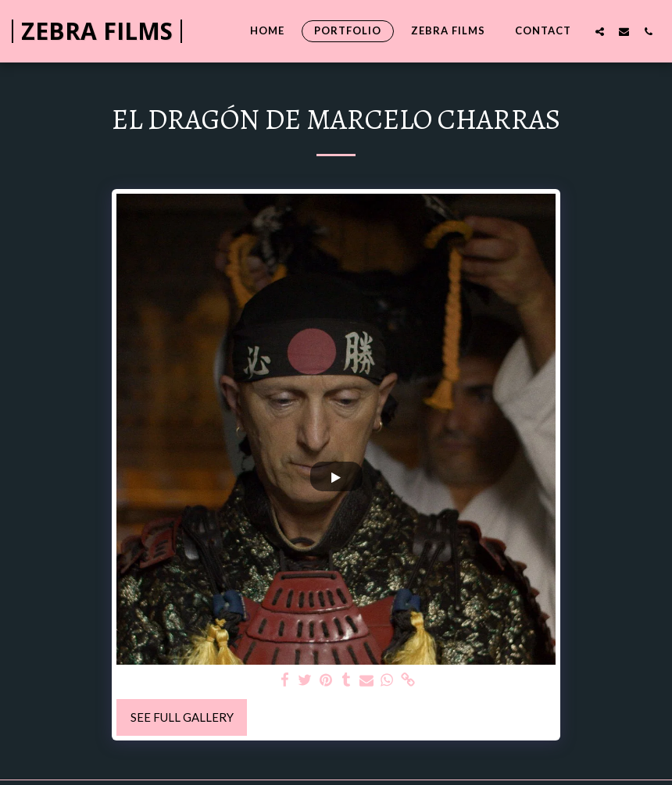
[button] (600, 31)
